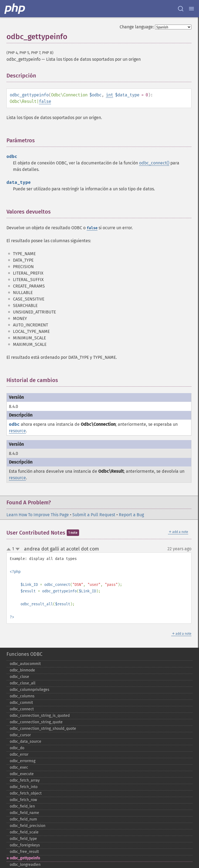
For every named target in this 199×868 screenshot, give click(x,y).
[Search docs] (181, 9)
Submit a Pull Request (94, 515)
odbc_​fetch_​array (25, 780)
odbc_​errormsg (23, 761)
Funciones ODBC (24, 654)
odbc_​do (17, 748)
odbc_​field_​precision (28, 826)
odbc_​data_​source (26, 742)
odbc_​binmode (22, 670)
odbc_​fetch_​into (24, 787)
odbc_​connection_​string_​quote (36, 722)
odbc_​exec (19, 767)
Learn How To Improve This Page (38, 515)
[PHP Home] (15, 9)
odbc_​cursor (20, 735)
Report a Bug (131, 515)
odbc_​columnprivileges (30, 690)
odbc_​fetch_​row (23, 800)
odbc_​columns (22, 696)
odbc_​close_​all (23, 683)
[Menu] (191, 9)
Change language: (137, 27)
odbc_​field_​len (22, 806)
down (18, 549)
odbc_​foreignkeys (25, 845)
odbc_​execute (22, 774)
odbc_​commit (21, 703)
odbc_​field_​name (24, 813)
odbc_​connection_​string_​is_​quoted (40, 716)
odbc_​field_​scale (24, 832)
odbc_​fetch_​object (26, 793)
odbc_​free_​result (24, 852)
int (109, 95)
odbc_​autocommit (25, 664)
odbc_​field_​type (23, 839)
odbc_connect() (154, 163)
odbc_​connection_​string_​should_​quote (43, 729)
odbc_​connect (22, 709)
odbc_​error (19, 754)
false (45, 101)
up (10, 549)
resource (17, 431)
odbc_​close (19, 677)
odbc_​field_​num (23, 819)
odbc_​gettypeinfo (25, 858)
